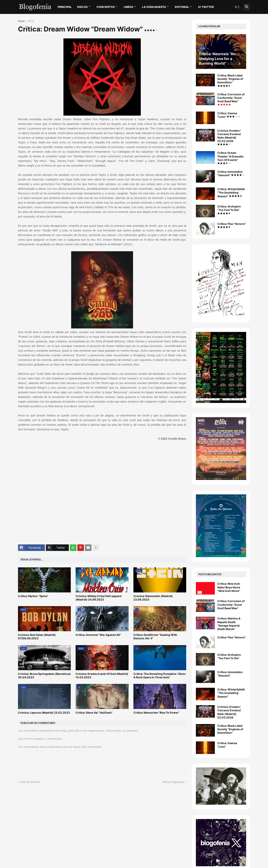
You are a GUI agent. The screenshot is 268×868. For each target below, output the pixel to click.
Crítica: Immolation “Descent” (231, 173)
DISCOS (82, 7)
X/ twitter (206, 7)
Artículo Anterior (30, 782)
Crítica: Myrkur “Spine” (33, 596)
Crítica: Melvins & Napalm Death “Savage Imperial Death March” (229, 624)
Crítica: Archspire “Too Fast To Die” (229, 210)
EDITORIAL (182, 7)
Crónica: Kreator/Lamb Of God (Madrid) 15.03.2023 (102, 676)
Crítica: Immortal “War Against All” (98, 635)
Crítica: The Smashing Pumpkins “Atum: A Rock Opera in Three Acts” (160, 676)
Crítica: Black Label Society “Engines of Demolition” (230, 80)
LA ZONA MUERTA (154, 7)
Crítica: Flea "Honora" (232, 225)
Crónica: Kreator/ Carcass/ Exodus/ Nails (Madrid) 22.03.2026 (229, 137)
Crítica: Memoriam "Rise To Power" (156, 713)
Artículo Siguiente (173, 782)
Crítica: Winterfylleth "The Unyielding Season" (231, 192)
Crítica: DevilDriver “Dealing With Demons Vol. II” (155, 637)
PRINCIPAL (65, 7)
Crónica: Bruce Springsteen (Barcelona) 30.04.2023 (44, 676)
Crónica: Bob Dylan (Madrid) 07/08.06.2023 (37, 637)
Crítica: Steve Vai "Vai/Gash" (94, 713)
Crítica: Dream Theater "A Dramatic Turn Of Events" (230, 158)
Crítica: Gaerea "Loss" (229, 115)
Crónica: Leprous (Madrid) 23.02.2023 (44, 713)
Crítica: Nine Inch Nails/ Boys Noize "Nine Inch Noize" (229, 587)
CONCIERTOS (106, 7)
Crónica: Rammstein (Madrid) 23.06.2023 (153, 598)
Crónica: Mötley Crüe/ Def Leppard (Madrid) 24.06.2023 (99, 598)
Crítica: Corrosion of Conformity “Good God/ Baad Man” (231, 99)
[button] (237, 7)
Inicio (21, 21)
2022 (31, 21)
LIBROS (128, 7)
